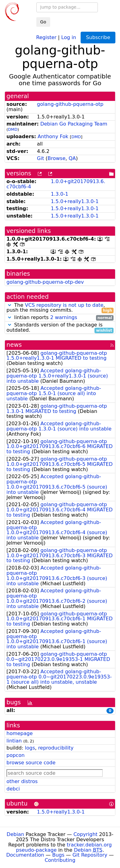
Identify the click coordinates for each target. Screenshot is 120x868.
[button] (10, 305)
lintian (14, 741)
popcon (16, 755)
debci (13, 789)
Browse (57, 158)
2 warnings (64, 317)
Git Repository (90, 855)
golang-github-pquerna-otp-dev (45, 282)
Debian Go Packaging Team (74, 124)
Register (46, 37)
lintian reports (60, 318)
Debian (16, 834)
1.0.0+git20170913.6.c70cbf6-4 (56, 184)
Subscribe (98, 37)
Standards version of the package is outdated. (60, 328)
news (14, 345)
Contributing (60, 860)
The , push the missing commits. (60, 308)
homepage (20, 733)
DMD (13, 129)
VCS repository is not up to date (64, 305)
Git (40, 158)
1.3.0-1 (60, 194)
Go (43, 22)
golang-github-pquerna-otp (70, 104)
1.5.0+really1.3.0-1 (75, 201)
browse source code (31, 763)
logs (30, 748)
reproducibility (56, 748)
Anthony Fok (53, 136)
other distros (22, 781)
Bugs (58, 855)
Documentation (25, 855)
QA (72, 158)
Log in (69, 37)
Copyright (86, 834)
